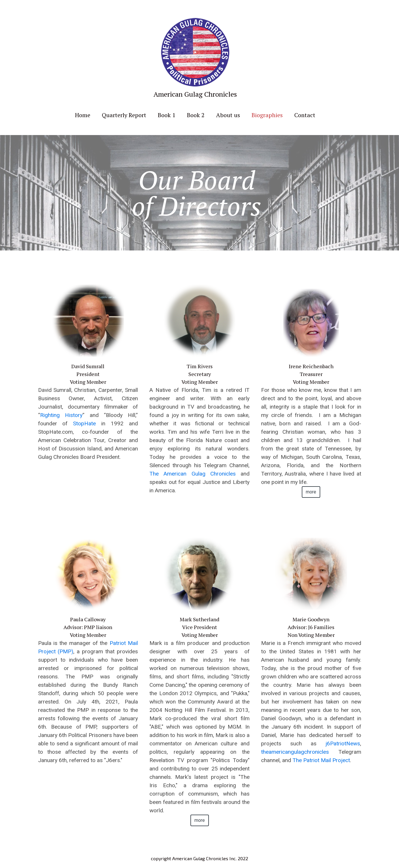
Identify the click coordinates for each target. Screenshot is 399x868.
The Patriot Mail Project (321, 760)
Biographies (267, 115)
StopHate (84, 423)
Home (83, 115)
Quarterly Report (124, 115)
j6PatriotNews (343, 743)
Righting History (61, 415)
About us (228, 115)
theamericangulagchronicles (295, 752)
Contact (305, 115)
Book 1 (167, 115)
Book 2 (196, 115)
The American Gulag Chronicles (193, 474)
